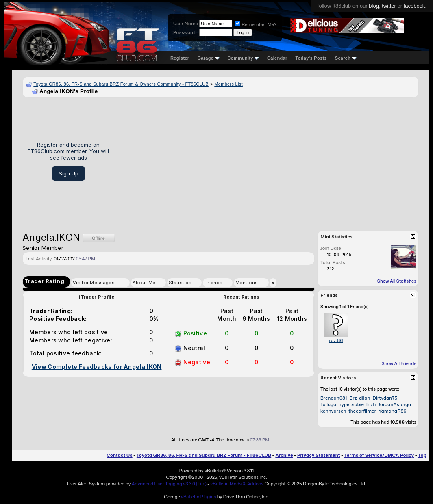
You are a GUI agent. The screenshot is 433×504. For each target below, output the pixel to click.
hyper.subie (351, 404)
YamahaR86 (393, 411)
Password (184, 32)
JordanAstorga (395, 404)
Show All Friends (399, 363)
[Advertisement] (267, 161)
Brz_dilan (360, 398)
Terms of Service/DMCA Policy (379, 455)
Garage (208, 58)
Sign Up (69, 173)
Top (422, 455)
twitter (389, 6)
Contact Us (119, 455)
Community (244, 58)
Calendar (277, 58)
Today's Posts (311, 58)
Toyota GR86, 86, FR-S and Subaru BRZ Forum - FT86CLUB (204, 455)
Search (346, 58)
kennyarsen (333, 411)
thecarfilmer (362, 411)
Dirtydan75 (385, 398)
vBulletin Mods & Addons (237, 484)
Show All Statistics (397, 281)
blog (374, 6)
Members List (228, 84)
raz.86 (336, 340)
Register (180, 58)
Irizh (371, 404)
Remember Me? (256, 24)
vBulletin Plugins (198, 497)
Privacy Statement (319, 455)
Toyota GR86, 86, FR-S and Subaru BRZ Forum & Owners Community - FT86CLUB (121, 84)
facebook (415, 6)
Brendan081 (334, 398)
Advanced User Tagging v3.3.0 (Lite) (169, 484)
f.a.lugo (328, 404)
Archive (284, 455)
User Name (186, 24)
